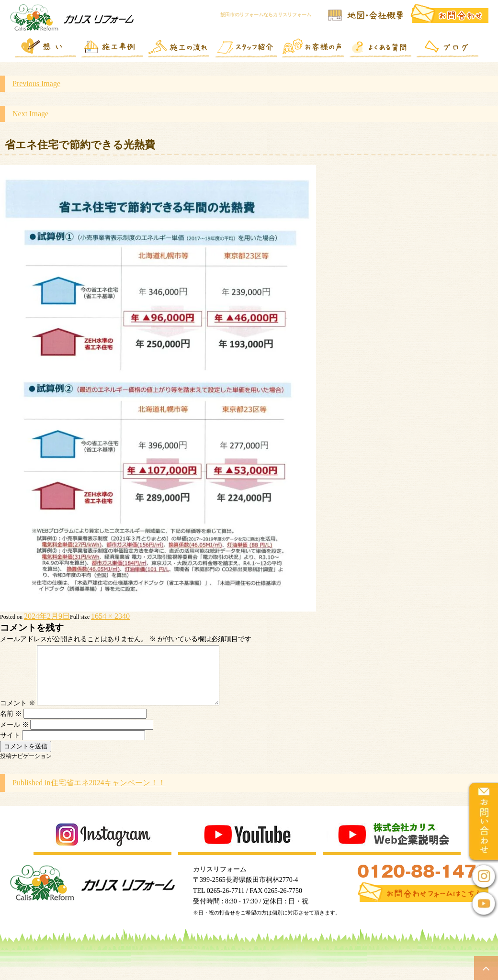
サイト (10, 747)
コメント (18, 715)
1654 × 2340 (110, 616)
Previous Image (36, 84)
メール (14, 736)
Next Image (30, 114)
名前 (11, 725)
